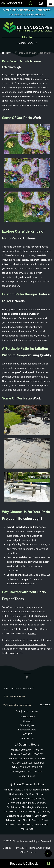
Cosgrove (9, 811)
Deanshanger (14, 816)
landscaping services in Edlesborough (25, 644)
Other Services (28, 852)
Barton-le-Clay (17, 794)
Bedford (30, 794)
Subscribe (45, 705)
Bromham (13, 803)
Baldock (45, 790)
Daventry (44, 811)
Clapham (42, 807)
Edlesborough (14, 820)
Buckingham (27, 803)
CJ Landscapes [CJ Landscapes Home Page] (12, 3)
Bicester (40, 794)
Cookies (7, 848)
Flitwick (32, 633)
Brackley (40, 798)
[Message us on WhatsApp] (30, 3)
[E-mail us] (41, 3)
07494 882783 (27, 43)
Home (7, 53)
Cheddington (29, 807)
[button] (27, 678)
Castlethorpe (14, 807)
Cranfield (20, 811)
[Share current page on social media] (48, 854)
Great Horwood (24, 824)
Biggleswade (16, 798)
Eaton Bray (41, 816)
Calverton (40, 803)
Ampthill (8, 790)
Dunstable (28, 816)
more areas (27, 829)
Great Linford (41, 824)
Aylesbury (35, 790)
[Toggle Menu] (50, 3)
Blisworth (29, 798)
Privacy (20, 848)
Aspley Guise (21, 790)
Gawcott (36, 820)
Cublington (32, 811)
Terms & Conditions (39, 848)
